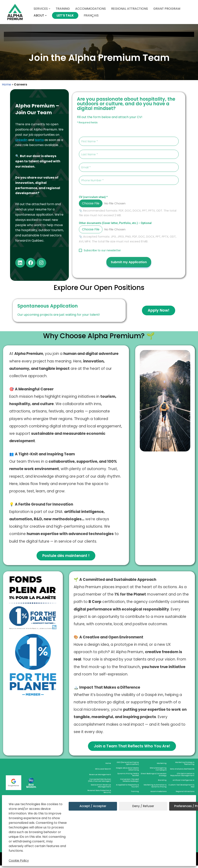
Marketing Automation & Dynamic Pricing (155, 788)
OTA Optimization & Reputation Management (182, 777)
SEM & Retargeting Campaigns (158, 771)
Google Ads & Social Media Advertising (127, 771)
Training (63, 9)
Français (91, 15)
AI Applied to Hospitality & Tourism (127, 788)
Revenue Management (100, 777)
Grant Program (168, 9)
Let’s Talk (65, 15)
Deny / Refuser (143, 806)
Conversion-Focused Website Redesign (130, 783)
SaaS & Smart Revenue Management (101, 788)
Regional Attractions (130, 9)
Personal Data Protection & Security (99, 794)
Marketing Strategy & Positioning (185, 766)
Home (6, 84)
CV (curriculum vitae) (93, 197)
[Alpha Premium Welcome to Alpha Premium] (15, 12)
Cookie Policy (19, 861)
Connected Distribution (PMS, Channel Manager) (99, 783)
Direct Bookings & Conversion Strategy (154, 777)
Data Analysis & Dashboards (182, 771)
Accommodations (91, 9)
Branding (162, 783)
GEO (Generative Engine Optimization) (128, 766)
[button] (49, 9)
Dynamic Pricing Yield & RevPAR (128, 777)
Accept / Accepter (93, 806)
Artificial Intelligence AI (183, 783)
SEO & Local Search (103, 771)
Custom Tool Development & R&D (181, 788)
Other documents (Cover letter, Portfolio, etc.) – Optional (115, 223)
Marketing (162, 766)
